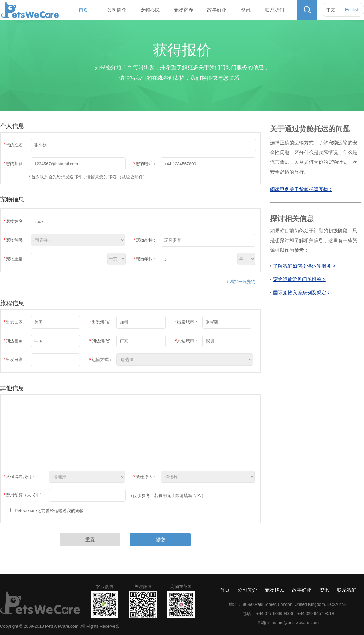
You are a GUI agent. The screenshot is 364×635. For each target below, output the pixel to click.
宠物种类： (15, 240)
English (352, 10)
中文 (331, 10)
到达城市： (187, 341)
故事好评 (217, 10)
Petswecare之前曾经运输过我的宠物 (49, 511)
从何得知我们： (20, 477)
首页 (83, 10)
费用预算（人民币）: (24, 495)
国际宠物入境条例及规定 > (302, 293)
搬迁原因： (145, 477)
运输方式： (101, 360)
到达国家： (15, 341)
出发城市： (187, 322)
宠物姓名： (15, 221)
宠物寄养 (184, 10)
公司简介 (117, 10)
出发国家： (15, 322)
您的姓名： (15, 145)
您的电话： (145, 164)
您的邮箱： (15, 164)
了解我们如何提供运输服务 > (304, 266)
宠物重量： (15, 259)
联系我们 (275, 10)
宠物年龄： (145, 259)
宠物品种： (145, 240)
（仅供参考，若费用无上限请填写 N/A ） (167, 495)
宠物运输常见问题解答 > (299, 279)
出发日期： (15, 360)
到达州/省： (101, 341)
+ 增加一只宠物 (241, 282)
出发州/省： (101, 322)
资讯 (246, 10)
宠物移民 (150, 10)
